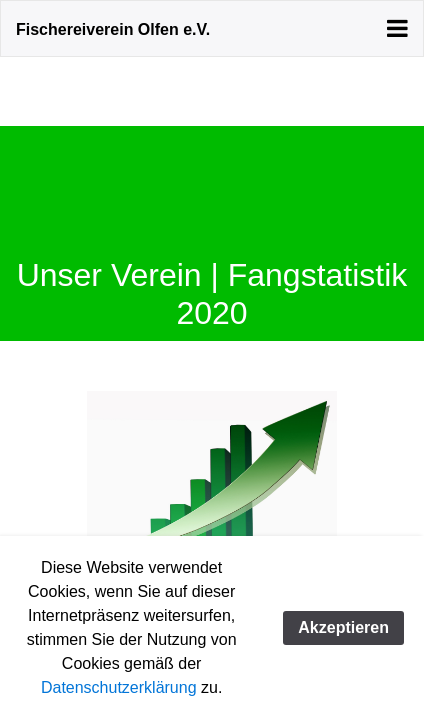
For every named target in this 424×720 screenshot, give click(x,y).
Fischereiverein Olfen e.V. (113, 29)
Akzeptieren (343, 627)
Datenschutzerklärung (119, 687)
